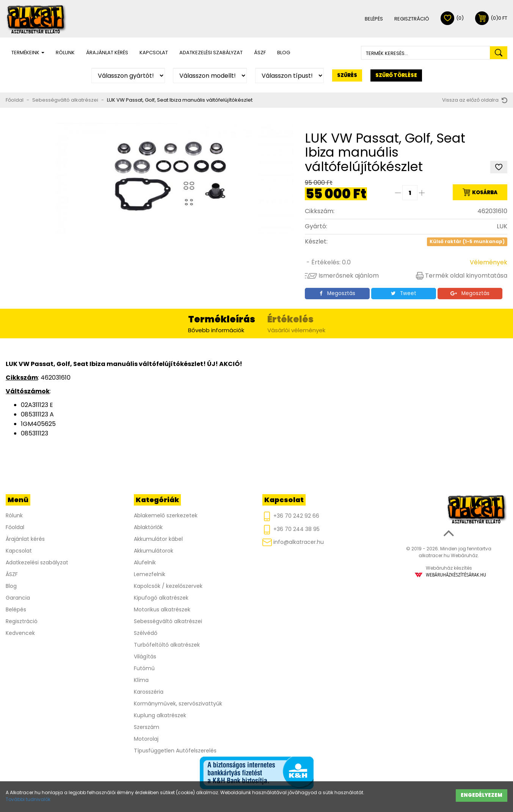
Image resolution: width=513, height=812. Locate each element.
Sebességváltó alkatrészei (65, 100)
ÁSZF (260, 53)
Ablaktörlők (148, 527)
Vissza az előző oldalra (475, 100)
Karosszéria (149, 692)
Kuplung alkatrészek (160, 715)
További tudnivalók (28, 799)
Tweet (404, 293)
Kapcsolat (154, 53)
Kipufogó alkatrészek (161, 598)
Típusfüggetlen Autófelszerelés (175, 751)
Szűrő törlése (396, 75)
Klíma (141, 680)
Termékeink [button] (28, 53)
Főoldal (15, 100)
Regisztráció (412, 19)
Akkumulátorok (154, 551)
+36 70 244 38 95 (291, 530)
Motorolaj (146, 739)
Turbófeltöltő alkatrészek (167, 645)
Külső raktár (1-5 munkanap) (467, 242)
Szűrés (347, 75)
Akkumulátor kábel (158, 539)
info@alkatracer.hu (293, 542)
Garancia (18, 598)
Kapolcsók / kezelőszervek (168, 586)
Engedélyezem (482, 795)
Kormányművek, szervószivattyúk (178, 704)
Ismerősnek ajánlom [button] (342, 276)
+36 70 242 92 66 (291, 516)
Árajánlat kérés (107, 53)
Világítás (145, 657)
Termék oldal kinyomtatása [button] (462, 276)
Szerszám (147, 727)
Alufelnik (145, 562)
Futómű (144, 668)
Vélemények (489, 262)
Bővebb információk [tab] (222, 323)
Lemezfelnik (150, 574)
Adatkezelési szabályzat (211, 53)
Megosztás (337, 293)
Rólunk (65, 53)
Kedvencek (20, 633)
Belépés (374, 19)
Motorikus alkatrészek (162, 609)
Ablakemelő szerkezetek (166, 515)
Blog (284, 53)
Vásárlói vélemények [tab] (296, 323)
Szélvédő (146, 633)
